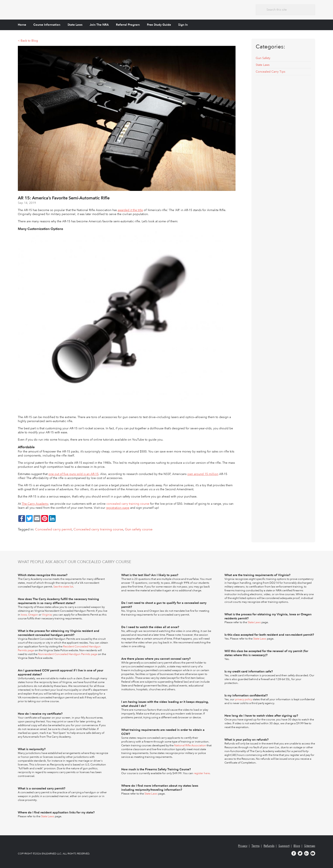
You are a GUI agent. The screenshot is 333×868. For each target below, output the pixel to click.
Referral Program (128, 25)
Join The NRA (99, 25)
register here (202, 773)
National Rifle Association (190, 745)
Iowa (24, 615)
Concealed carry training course (98, 529)
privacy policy (244, 699)
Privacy (243, 846)
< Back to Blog (28, 41)
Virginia (47, 615)
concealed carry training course (128, 504)
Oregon (33, 615)
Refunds (269, 846)
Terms (255, 846)
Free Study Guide (159, 25)
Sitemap (310, 846)
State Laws (75, 25)
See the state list (63, 587)
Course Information (47, 25)
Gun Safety (263, 58)
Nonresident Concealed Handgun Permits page (68, 654)
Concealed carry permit (53, 529)
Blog (297, 846)
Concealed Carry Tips (270, 72)
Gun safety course (139, 529)
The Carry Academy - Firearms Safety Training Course (49, 9)
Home (22, 25)
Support (284, 846)
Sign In (183, 25)
